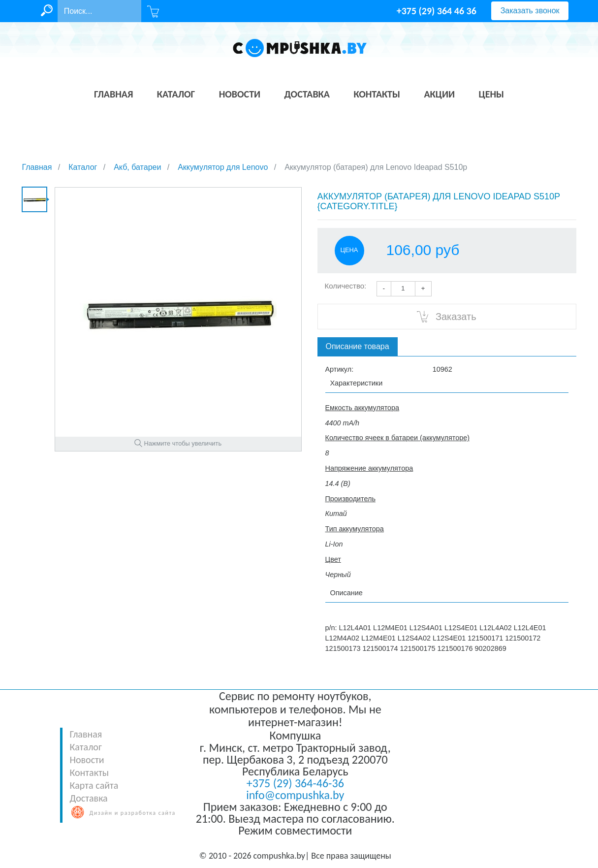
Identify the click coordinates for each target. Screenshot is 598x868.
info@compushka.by (295, 795)
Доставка (89, 798)
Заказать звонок (530, 11)
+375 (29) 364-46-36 (295, 783)
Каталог (86, 747)
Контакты (89, 772)
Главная (86, 734)
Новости (87, 760)
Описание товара (358, 346)
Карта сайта (94, 785)
